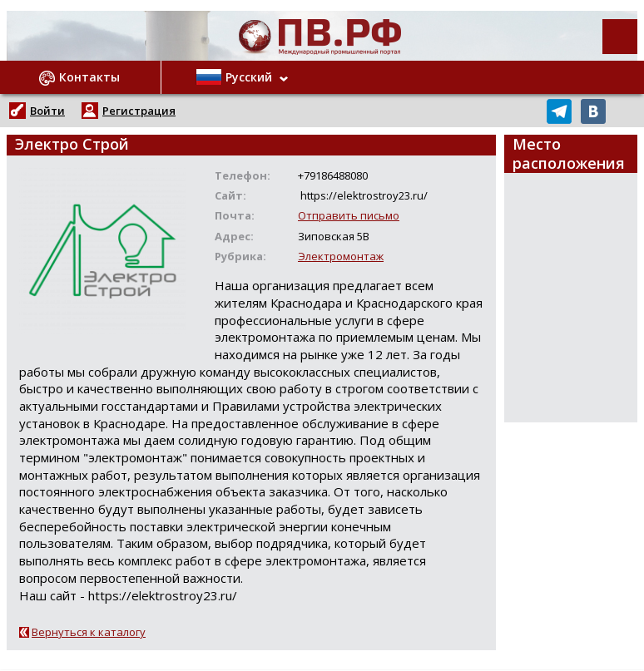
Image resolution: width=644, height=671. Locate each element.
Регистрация (139, 111)
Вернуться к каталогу (89, 632)
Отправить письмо (349, 215)
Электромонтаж (341, 256)
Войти (47, 111)
